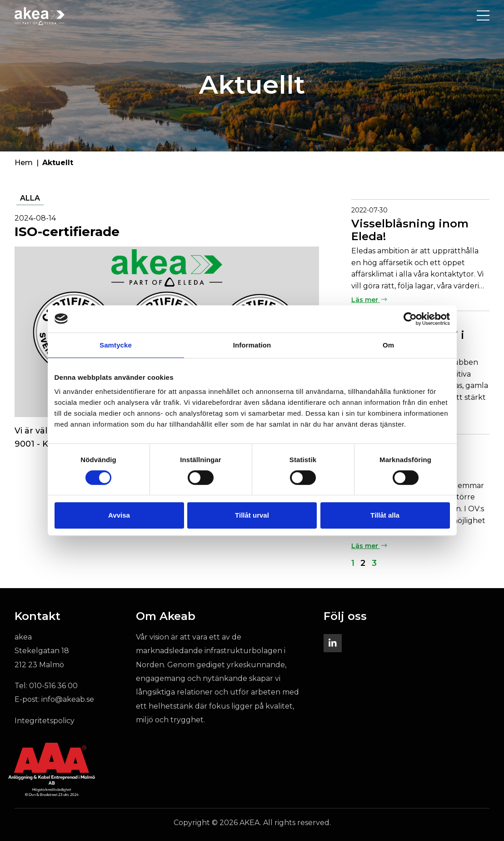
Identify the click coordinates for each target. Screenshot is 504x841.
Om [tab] (388, 345)
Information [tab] (252, 345)
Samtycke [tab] (116, 345)
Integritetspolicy (45, 721)
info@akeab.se (68, 699)
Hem (24, 163)
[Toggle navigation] (483, 16)
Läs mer (369, 300)
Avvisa (119, 515)
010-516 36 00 (53, 686)
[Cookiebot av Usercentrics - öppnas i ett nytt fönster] (410, 319)
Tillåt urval (252, 515)
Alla (30, 198)
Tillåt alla (385, 515)
